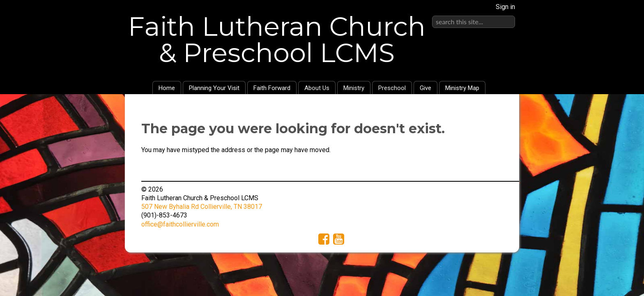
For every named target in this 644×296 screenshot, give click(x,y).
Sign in (505, 7)
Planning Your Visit (214, 88)
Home (167, 88)
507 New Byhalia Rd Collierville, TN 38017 (202, 207)
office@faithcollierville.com (180, 224)
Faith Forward (272, 88)
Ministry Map (462, 88)
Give (425, 88)
